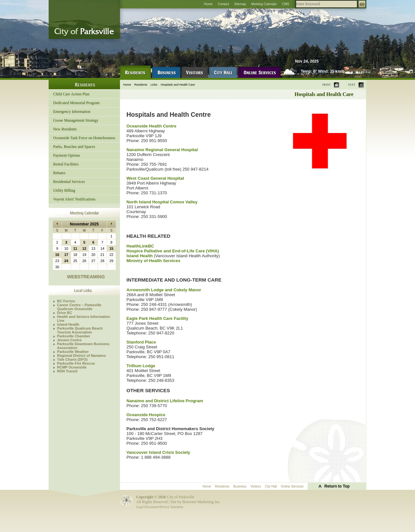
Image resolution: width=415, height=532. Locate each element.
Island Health (68, 324)
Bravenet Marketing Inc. (201, 502)
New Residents (65, 129)
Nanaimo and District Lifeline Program (165, 401)
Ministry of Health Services (153, 261)
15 (111, 248)
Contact (223, 4)
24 (66, 261)
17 (66, 255)
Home (208, 4)
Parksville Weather (73, 352)
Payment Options (67, 155)
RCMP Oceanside (72, 367)
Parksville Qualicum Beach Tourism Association (80, 330)
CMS (286, 4)
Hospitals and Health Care (178, 85)
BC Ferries (66, 301)
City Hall (271, 486)
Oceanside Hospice (146, 415)
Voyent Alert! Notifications (74, 199)
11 (75, 248)
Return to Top (337, 486)
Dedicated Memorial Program (76, 103)
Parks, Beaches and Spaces (74, 147)
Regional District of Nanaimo (81, 356)
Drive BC (65, 313)
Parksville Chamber (74, 336)
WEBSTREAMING (86, 277)
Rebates (59, 173)
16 (57, 255)
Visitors (256, 486)
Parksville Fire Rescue (76, 363)
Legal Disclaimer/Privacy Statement (160, 507)
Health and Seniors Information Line (83, 319)
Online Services (292, 486)
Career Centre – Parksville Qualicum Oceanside (79, 307)
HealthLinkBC (140, 246)
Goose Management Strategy (76, 120)
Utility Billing (64, 190)
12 (84, 248)
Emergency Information (72, 112)
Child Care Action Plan (71, 94)
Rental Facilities (66, 164)
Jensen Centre (69, 340)
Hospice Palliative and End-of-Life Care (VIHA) (173, 251)
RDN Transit (67, 371)
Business (240, 486)
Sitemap (240, 4)
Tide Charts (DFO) (72, 359)
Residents (141, 85)
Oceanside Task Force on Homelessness (84, 138)
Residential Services (69, 182)
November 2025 (84, 224)
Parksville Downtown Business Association (83, 346)
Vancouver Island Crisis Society (158, 452)
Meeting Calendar (264, 4)
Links (154, 85)
